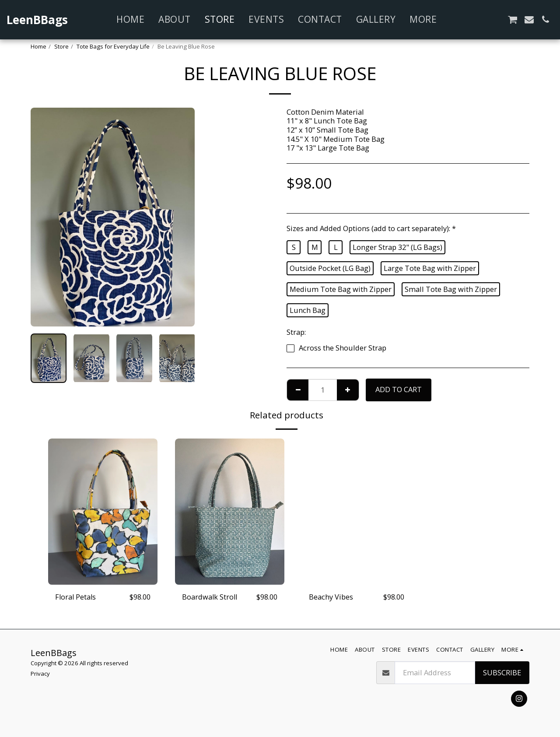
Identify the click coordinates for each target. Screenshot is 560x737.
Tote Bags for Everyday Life (113, 46)
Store (61, 46)
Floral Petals (76, 597)
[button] (464, 19)
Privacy (40, 674)
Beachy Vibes (331, 597)
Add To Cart (399, 389)
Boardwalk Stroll (210, 597)
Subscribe (502, 672)
